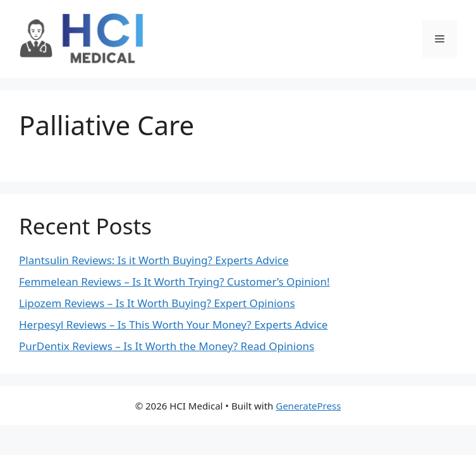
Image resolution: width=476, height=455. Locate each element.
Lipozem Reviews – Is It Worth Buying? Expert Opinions (157, 303)
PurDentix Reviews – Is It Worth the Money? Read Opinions (167, 346)
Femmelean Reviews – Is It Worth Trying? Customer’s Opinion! (174, 282)
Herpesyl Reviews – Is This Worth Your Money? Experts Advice (173, 325)
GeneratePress (308, 406)
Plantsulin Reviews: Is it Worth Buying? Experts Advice (154, 260)
